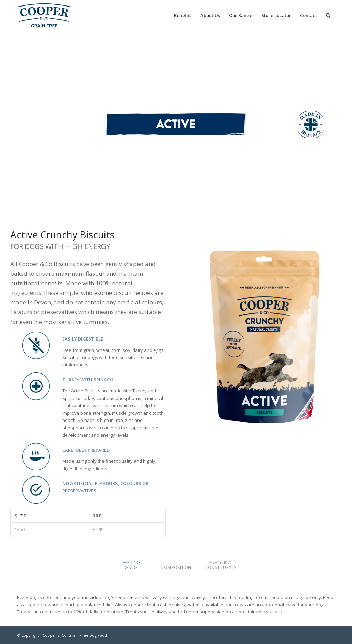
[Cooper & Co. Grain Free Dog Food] (44, 15)
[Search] (328, 15)
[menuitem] (183, 15)
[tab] (131, 567)
